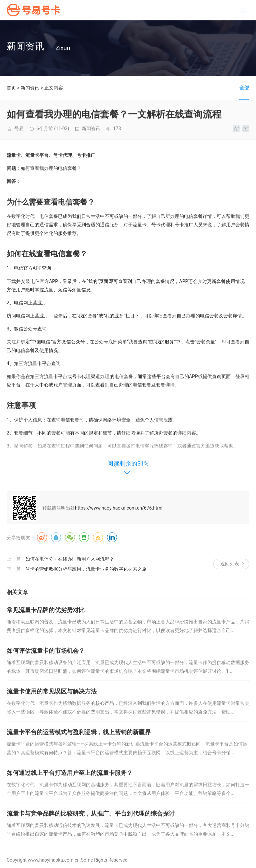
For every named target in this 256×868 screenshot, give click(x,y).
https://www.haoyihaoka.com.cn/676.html (119, 508)
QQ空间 (98, 537)
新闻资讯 (30, 88)
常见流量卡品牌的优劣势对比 (46, 610)
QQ (56, 537)
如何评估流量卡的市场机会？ (46, 651)
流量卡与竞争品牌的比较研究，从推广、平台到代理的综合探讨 (91, 813)
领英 (112, 537)
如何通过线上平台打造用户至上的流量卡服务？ (70, 773)
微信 (70, 537)
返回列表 (230, 564)
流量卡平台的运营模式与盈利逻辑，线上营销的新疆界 (79, 732)
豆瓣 (84, 537)
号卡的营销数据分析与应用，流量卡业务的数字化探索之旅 (86, 569)
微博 (42, 537)
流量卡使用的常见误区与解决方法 (52, 691)
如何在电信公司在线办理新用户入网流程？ (70, 559)
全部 (244, 88)
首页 (11, 88)
